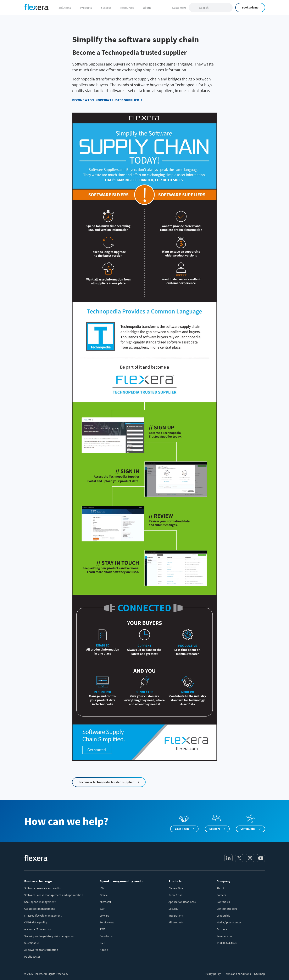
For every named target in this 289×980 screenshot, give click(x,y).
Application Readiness (182, 902)
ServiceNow (107, 922)
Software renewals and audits (42, 888)
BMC (102, 943)
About (220, 888)
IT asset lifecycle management (43, 916)
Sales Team (182, 829)
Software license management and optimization (54, 895)
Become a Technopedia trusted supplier (106, 100)
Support (215, 829)
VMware (105, 916)
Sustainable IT (33, 943)
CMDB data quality (36, 922)
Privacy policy (212, 974)
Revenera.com (225, 936)
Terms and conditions (237, 974)
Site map (260, 974)
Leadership (223, 916)
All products (176, 922)
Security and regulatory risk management (50, 936)
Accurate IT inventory (38, 929)
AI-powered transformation (41, 950)
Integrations (176, 916)
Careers (221, 895)
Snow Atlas (175, 895)
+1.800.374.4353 (227, 943)
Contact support (227, 909)
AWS (102, 929)
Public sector (32, 957)
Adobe (104, 950)
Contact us (223, 902)
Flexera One (176, 888)
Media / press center (229, 922)
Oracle (104, 895)
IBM (102, 888)
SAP (102, 909)
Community (248, 829)
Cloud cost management (40, 909)
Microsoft (105, 902)
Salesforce (106, 936)
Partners (222, 929)
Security (173, 909)
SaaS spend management (40, 902)
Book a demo (250, 7)
